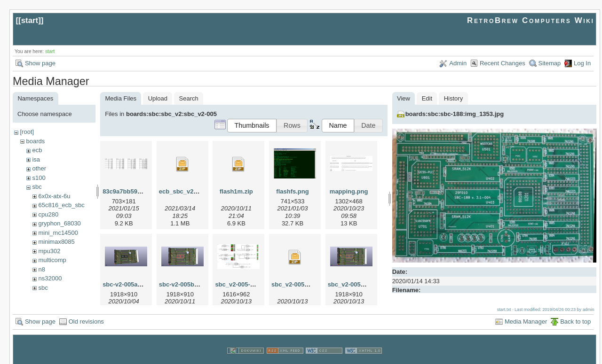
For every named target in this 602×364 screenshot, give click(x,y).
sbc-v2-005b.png (183, 284)
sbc (37, 187)
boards (35, 141)
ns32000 (50, 278)
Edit (427, 98)
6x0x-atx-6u (54, 196)
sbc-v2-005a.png (127, 284)
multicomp (52, 260)
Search (189, 98)
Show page (40, 63)
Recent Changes (503, 63)
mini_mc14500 (58, 233)
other (39, 168)
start (30, 20)
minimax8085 (56, 242)
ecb (37, 150)
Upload (158, 98)
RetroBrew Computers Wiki (531, 20)
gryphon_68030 (59, 223)
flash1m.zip (236, 191)
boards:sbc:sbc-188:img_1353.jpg (455, 114)
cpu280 (48, 214)
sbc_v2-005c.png (352, 284)
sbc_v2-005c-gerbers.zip (307, 284)
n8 (41, 269)
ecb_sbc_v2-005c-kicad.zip (198, 191)
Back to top (575, 313)
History (453, 98)
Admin (458, 63)
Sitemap (550, 63)
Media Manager (526, 313)
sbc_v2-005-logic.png (246, 284)
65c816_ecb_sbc (61, 205)
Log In (582, 63)
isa (36, 159)
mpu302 (49, 251)
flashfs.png (292, 191)
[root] (27, 132)
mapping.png (349, 191)
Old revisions (86, 313)
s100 (39, 178)
